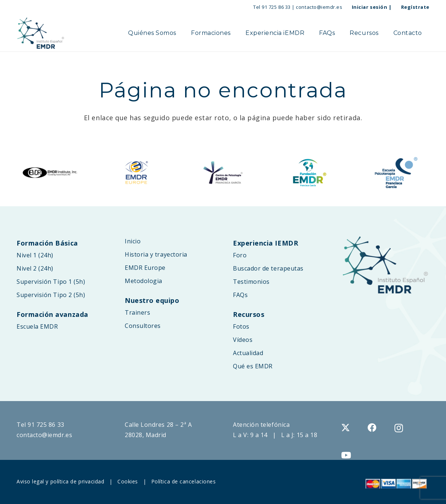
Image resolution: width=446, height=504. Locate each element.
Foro (240, 255)
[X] (346, 428)
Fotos (241, 326)
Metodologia (144, 281)
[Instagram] (399, 428)
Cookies (128, 481)
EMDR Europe (145, 268)
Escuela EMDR (37, 326)
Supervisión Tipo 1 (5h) (51, 282)
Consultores (143, 326)
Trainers (137, 312)
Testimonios (251, 282)
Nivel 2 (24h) (35, 268)
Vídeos (243, 340)
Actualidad (248, 353)
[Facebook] (372, 428)
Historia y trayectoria (156, 254)
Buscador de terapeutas (268, 268)
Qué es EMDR (253, 366)
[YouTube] (346, 455)
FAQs (240, 295)
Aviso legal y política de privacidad (60, 481)
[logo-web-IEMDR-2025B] (41, 33)
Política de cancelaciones (184, 481)
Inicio (133, 241)
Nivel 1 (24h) (35, 255)
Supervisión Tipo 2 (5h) (51, 295)
